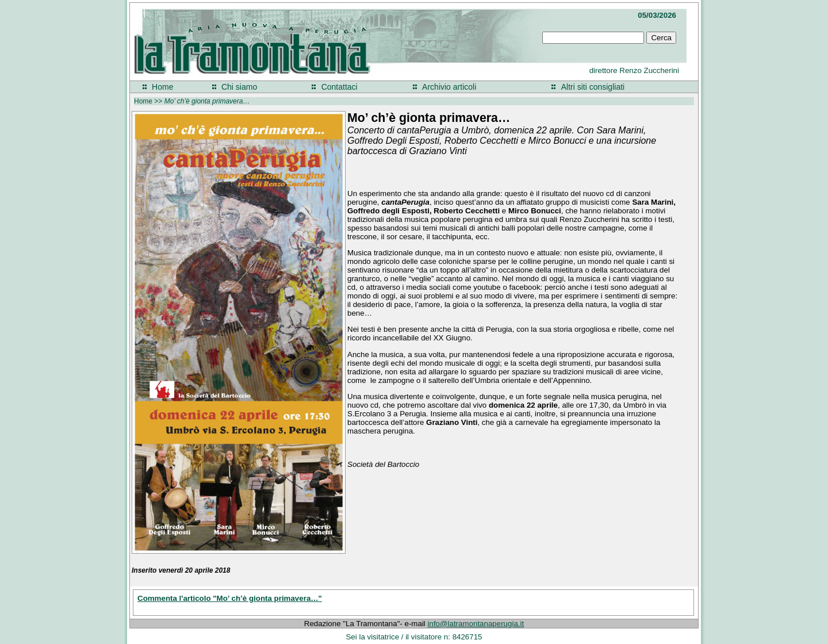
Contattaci (340, 87)
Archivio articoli (449, 87)
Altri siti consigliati (593, 87)
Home (162, 87)
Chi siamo (239, 87)
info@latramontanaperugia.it (476, 624)
